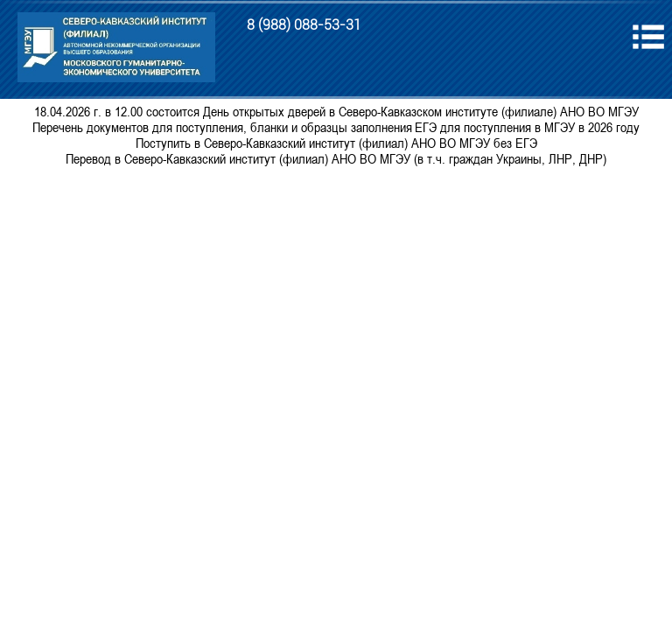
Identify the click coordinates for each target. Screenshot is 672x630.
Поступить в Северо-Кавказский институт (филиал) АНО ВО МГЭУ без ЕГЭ (336, 143)
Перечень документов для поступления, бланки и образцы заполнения (222, 127)
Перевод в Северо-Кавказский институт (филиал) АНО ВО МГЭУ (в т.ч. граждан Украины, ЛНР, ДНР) (336, 158)
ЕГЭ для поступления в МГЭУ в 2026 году (527, 127)
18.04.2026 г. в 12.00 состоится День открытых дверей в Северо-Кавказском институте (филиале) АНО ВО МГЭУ (336, 111)
